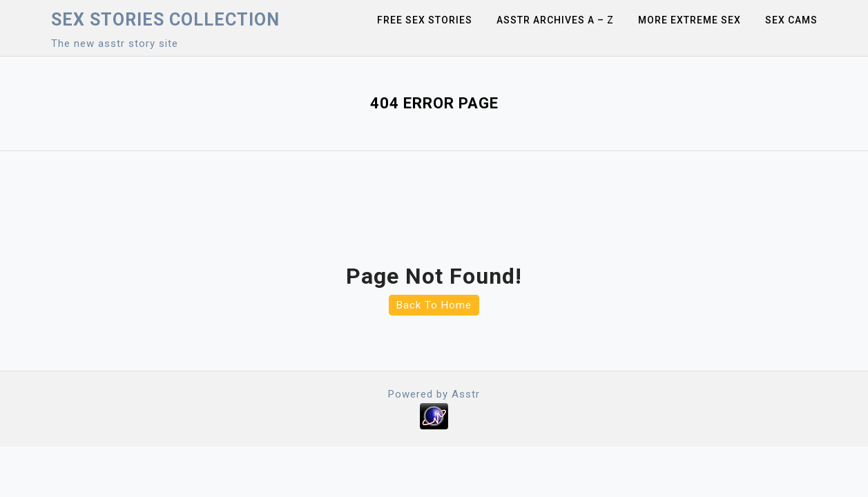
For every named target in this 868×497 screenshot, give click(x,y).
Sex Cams (791, 20)
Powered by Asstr (434, 394)
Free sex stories (425, 20)
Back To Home (434, 305)
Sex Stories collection (165, 20)
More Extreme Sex (689, 20)
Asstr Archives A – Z (555, 20)
